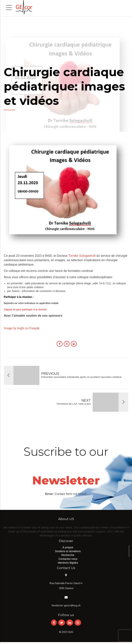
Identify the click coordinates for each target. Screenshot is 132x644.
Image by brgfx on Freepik (22, 328)
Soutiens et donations (68, 551)
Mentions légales (68, 563)
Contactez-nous (68, 559)
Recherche (68, 555)
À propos (68, 547)
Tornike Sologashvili (82, 256)
